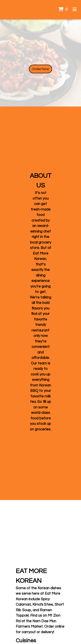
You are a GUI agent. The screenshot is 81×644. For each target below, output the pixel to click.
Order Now (40, 69)
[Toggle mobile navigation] (75, 10)
